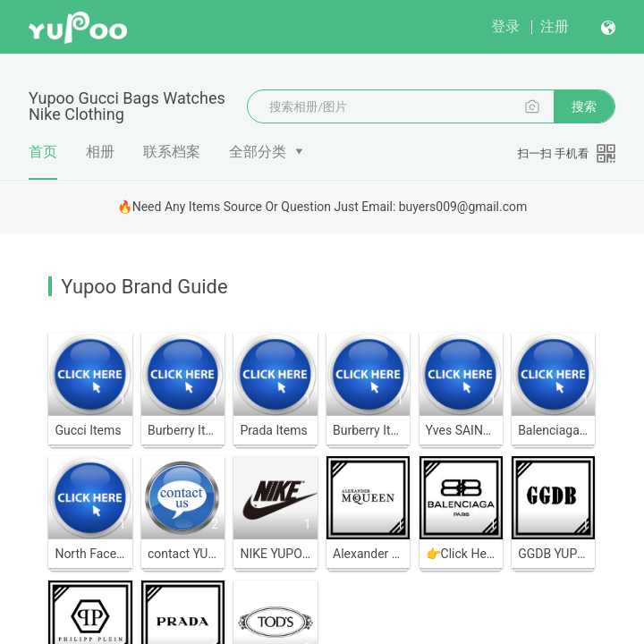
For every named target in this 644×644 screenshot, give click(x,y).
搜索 (584, 106)
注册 (555, 26)
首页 (43, 161)
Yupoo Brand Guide (144, 287)
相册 (100, 152)
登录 (505, 26)
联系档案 (172, 152)
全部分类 (258, 152)
